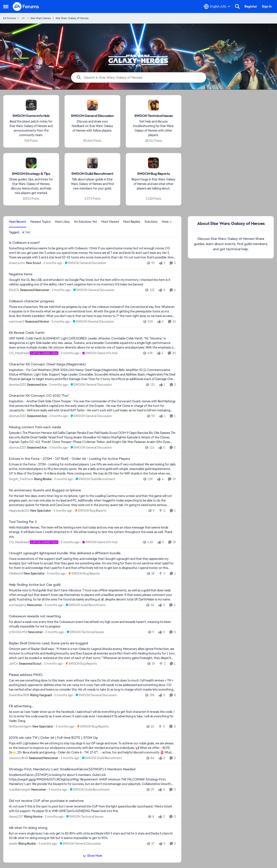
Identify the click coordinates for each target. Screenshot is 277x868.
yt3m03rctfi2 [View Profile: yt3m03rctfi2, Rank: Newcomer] (18, 632)
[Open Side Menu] (6, 6)
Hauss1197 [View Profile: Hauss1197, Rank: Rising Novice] (16, 817)
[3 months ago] (52, 263)
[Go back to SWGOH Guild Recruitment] (92, 174)
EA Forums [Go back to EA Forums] (10, 18)
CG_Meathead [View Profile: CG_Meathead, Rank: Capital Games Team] (19, 353)
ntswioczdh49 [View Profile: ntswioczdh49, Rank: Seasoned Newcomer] (19, 758)
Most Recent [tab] (18, 222)
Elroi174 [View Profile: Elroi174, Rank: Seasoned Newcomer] (14, 290)
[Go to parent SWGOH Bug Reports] (90, 511)
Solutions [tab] (151, 222)
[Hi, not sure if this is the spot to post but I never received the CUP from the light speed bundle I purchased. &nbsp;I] (92, 809)
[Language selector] (217, 6)
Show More (92, 856)
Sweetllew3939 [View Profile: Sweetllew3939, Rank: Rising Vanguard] (19, 695)
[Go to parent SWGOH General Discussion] (85, 263)
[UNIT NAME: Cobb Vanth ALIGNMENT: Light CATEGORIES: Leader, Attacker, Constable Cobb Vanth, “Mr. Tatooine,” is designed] (92, 343)
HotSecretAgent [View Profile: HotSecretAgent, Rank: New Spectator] (20, 726)
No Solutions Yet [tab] (85, 222)
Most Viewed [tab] (110, 222)
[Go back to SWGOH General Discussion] (92, 116)
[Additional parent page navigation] (23, 18)
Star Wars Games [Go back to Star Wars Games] (41, 18)
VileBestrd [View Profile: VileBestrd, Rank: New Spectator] (16, 573)
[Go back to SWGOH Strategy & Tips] (31, 174)
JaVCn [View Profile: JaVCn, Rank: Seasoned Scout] (13, 664)
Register (251, 6)
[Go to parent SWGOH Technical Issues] (84, 632)
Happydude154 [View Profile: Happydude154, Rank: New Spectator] (19, 511)
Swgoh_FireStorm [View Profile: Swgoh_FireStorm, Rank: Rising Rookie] (21, 479)
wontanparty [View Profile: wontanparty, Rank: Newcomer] (18, 605)
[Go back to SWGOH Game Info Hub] (31, 116)
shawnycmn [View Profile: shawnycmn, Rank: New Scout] (17, 263)
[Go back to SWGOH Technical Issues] (154, 116)
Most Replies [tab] (132, 222)
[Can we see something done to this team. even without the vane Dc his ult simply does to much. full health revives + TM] (92, 685)
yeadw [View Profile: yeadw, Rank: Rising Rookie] (13, 843)
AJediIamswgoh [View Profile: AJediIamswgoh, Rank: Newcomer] (20, 790)
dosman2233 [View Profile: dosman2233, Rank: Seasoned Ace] (18, 384)
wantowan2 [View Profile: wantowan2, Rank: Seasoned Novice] (17, 322)
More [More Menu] (167, 222)
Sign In (267, 6)
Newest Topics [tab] (41, 222)
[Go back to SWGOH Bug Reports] (154, 174)
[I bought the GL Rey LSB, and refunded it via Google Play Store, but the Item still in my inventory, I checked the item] (92, 282)
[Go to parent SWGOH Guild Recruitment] (94, 479)
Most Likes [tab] (62, 222)
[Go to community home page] (26, 6)
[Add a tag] (26, 232)
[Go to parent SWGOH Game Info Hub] (99, 353)
